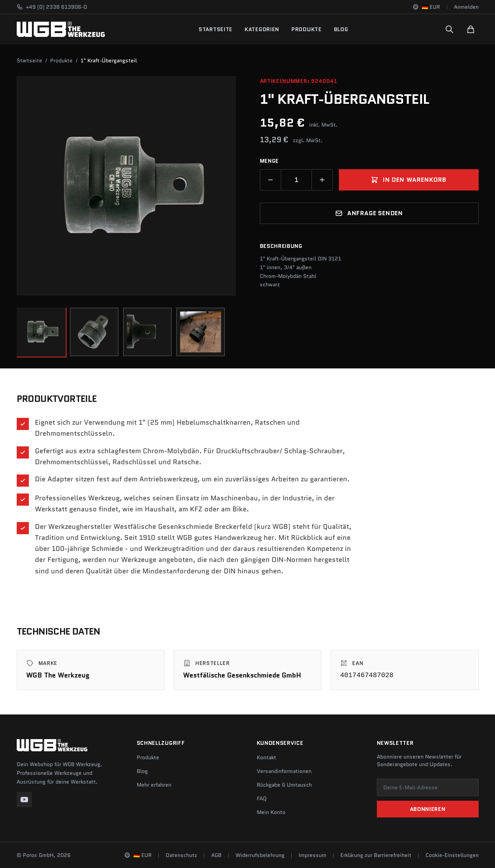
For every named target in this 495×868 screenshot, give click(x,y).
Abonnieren (428, 809)
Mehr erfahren (154, 785)
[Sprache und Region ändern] (426, 7)
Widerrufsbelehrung (260, 855)
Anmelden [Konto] (466, 7)
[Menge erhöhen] (322, 180)
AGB (216, 855)
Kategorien (262, 29)
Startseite (216, 29)
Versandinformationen (284, 771)
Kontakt (266, 757)
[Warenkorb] (471, 29)
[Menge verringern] (270, 180)
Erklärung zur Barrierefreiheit (376, 855)
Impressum (312, 855)
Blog (341, 29)
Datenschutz (181, 855)
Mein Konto (271, 812)
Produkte (307, 29)
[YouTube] (24, 800)
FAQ (262, 798)
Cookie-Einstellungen (452, 855)
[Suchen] (449, 29)
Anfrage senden (369, 213)
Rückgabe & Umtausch (284, 785)
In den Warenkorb (409, 180)
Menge (270, 161)
